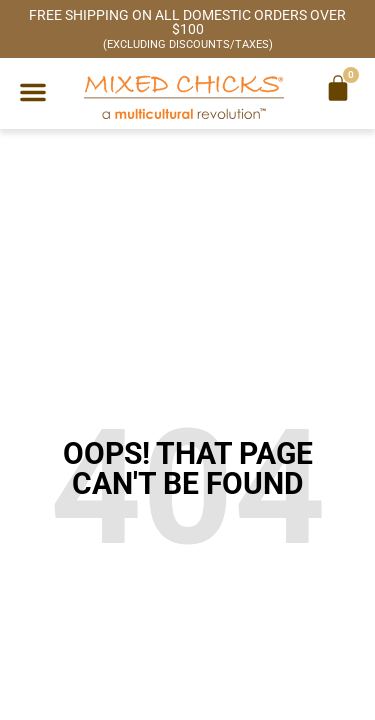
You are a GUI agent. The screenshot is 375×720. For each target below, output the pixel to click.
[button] (33, 92)
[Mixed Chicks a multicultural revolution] (184, 96)
